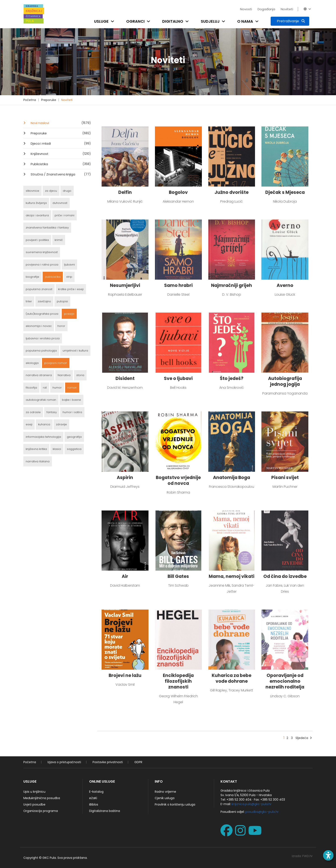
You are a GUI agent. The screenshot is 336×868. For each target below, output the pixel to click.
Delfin (125, 192)
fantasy (52, 412)
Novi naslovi (60, 123)
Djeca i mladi (60, 143)
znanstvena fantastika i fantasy (47, 228)
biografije (32, 277)
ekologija (32, 363)
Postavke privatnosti (108, 762)
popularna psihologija (41, 351)
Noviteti (287, 9)
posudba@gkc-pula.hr (262, 812)
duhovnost (60, 203)
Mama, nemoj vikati (232, 576)
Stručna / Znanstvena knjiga (60, 174)
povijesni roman (56, 363)
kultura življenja (36, 203)
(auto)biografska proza (42, 314)
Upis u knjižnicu (34, 792)
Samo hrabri (178, 285)
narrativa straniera (39, 375)
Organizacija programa (41, 811)
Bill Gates (178, 576)
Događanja (266, 9)
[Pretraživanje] (290, 21)
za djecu (51, 191)
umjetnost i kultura (75, 351)
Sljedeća (304, 738)
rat (45, 388)
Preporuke (49, 100)
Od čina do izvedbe (285, 576)
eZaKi (93, 798)
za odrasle (33, 412)
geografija (74, 437)
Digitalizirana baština (105, 811)
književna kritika (36, 449)
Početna (30, 100)
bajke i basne (71, 400)
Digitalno (173, 21)
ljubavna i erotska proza (43, 338)
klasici (57, 449)
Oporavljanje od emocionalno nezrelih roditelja (285, 681)
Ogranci (135, 21)
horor (61, 326)
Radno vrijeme (165, 792)
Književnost (60, 154)
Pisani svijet (285, 477)
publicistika (53, 277)
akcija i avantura (37, 215)
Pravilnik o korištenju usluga (175, 804)
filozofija (31, 388)
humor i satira (72, 412)
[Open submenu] (113, 21)
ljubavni (69, 265)
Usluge (101, 21)
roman (72, 388)
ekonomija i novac (39, 326)
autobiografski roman (41, 400)
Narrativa (64, 375)
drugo (67, 191)
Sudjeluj (210, 21)
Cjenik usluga (165, 798)
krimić (59, 240)
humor (57, 388)
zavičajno (44, 301)
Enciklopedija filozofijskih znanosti (178, 681)
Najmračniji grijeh (232, 285)
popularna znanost (39, 289)
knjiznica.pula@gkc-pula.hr (252, 804)
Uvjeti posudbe (34, 804)
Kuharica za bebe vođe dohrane (232, 678)
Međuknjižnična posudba (42, 798)
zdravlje (61, 424)
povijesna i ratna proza (42, 265)
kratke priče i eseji (71, 289)
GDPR (138, 762)
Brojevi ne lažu (125, 675)
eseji (29, 424)
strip (69, 277)
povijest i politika (37, 240)
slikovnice (32, 191)
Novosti (246, 9)
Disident (125, 378)
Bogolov (178, 192)
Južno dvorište (232, 192)
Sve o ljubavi (178, 378)
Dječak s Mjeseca (285, 192)
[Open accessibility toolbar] (328, 855)
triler (29, 301)
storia (80, 375)
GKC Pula (49, 858)
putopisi (62, 301)
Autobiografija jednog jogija (285, 381)
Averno (285, 285)
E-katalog (96, 792)
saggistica (74, 449)
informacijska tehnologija (43, 437)
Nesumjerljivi (125, 285)
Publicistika (60, 164)
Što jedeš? (232, 378)
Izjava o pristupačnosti (64, 762)
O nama (245, 21)
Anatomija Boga (232, 477)
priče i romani (64, 215)
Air (125, 576)
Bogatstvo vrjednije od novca (178, 480)
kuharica (44, 424)
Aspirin (125, 477)
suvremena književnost (42, 252)
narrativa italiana (38, 461)
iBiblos (94, 804)
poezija (69, 314)
